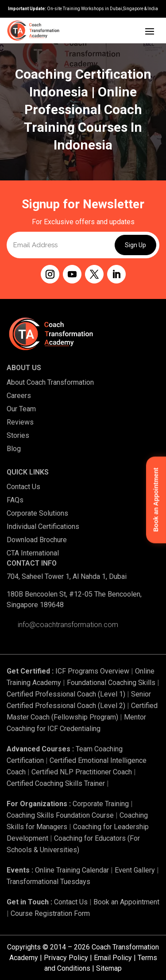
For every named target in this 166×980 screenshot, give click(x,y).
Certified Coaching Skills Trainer (56, 783)
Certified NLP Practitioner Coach (82, 772)
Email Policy (113, 958)
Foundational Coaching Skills (111, 683)
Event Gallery (135, 870)
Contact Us (23, 487)
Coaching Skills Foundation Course (60, 815)
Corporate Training (101, 804)
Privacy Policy (66, 958)
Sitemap (109, 968)
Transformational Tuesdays (48, 882)
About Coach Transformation (50, 382)
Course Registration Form (50, 913)
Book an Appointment (126, 902)
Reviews (20, 422)
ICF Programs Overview (92, 671)
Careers (19, 396)
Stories (18, 435)
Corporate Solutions (37, 513)
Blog (14, 449)
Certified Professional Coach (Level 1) (66, 694)
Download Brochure (37, 540)
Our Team (21, 409)
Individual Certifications (43, 526)
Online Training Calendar (72, 870)
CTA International (33, 553)
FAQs (15, 500)
